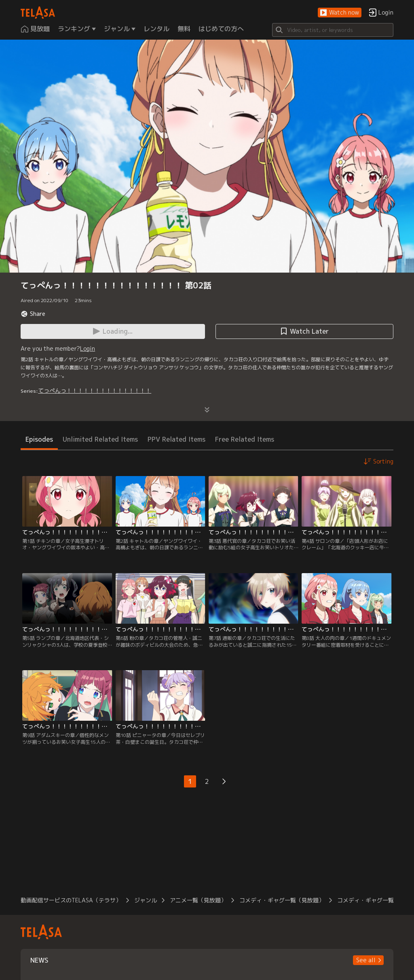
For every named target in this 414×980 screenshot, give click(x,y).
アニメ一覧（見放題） (198, 900)
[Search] (333, 30)
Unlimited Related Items (100, 439)
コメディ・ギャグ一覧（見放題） (282, 900)
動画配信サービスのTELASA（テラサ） (71, 900)
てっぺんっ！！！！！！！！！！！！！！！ (95, 391)
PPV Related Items (176, 439)
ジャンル (146, 900)
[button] (340, 13)
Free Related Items (245, 439)
